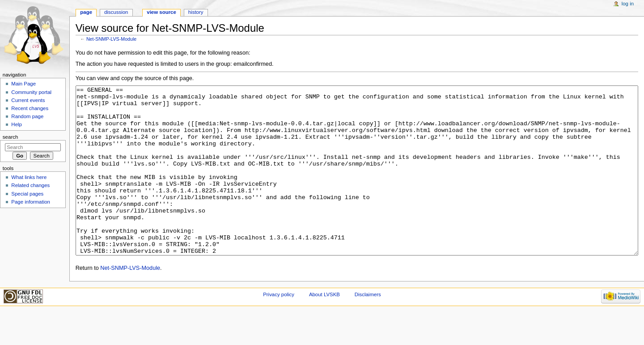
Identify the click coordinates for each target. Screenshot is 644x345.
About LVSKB (324, 328)
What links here (29, 177)
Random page (27, 116)
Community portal (31, 92)
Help (17, 124)
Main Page (23, 84)
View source (161, 12)
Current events (28, 100)
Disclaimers (368, 328)
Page (86, 12)
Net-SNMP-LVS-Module (111, 39)
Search (11, 137)
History (196, 12)
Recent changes (30, 108)
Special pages (27, 194)
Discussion (116, 12)
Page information (31, 202)
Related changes (30, 185)
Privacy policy (279, 328)
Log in (628, 4)
